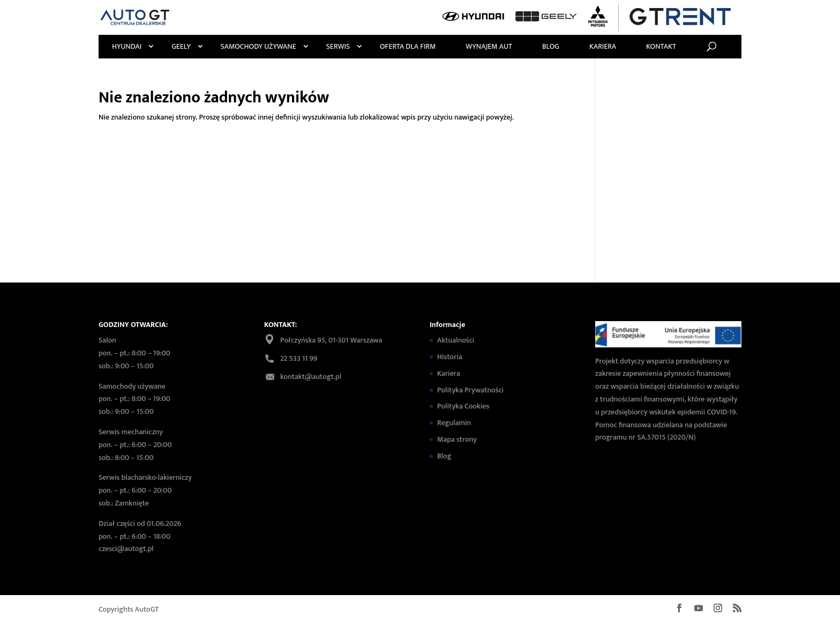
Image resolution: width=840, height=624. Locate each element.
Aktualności (456, 340)
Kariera (603, 46)
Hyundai (127, 46)
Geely (181, 46)
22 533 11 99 (299, 358)
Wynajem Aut (489, 46)
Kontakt (661, 46)
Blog (551, 46)
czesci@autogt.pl (126, 549)
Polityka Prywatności (470, 390)
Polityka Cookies (463, 406)
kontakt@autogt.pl (311, 377)
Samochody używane (258, 46)
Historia (450, 357)
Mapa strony (457, 439)
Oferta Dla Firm (408, 46)
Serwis (338, 46)
